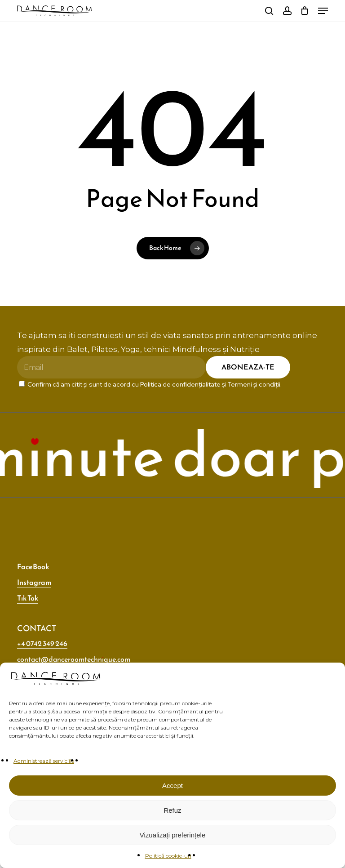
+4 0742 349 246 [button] (42, 643)
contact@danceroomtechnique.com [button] (74, 659)
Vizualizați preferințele (172, 835)
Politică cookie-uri (168, 856)
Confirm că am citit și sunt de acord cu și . (150, 384)
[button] (323, 11)
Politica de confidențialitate (180, 384)
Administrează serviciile (44, 761)
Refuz (172, 810)
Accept (172, 786)
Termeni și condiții (254, 384)
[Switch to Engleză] (252, 11)
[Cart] (305, 11)
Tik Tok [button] (28, 598)
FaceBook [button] (33, 566)
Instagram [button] (34, 582)
